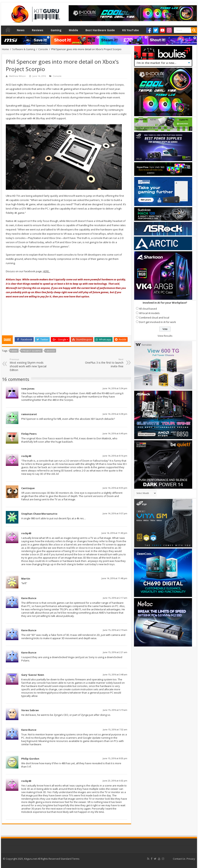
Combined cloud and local (154, 318)
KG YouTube (131, 30)
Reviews (38, 30)
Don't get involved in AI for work (157, 322)
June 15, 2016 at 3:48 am (115, 674)
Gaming (56, 30)
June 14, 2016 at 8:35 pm (115, 488)
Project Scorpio (32, 351)
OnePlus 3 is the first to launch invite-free (104, 363)
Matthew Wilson (17, 76)
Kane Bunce (29, 598)
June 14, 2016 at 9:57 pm (115, 513)
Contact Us (179, 859)
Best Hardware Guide (100, 30)
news (14, 351)
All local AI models (149, 313)
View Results (165, 336)
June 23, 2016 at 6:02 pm (115, 781)
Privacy (191, 859)
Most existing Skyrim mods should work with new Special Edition (29, 365)
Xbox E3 (51, 351)
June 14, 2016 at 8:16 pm (115, 456)
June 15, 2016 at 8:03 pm (115, 758)
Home (8, 30)
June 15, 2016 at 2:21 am (115, 652)
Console (43, 49)
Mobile (73, 30)
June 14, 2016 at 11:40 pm (114, 533)
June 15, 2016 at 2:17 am (115, 598)
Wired (26, 106)
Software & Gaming (24, 49)
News (21, 30)
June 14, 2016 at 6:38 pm (115, 414)
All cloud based (148, 309)
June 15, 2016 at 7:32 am (115, 729)
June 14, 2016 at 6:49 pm (115, 433)
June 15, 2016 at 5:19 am (115, 710)
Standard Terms (70, 859)
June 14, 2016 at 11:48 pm (114, 578)
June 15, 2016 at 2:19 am (115, 630)
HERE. (47, 271)
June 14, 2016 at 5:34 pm (115, 388)
